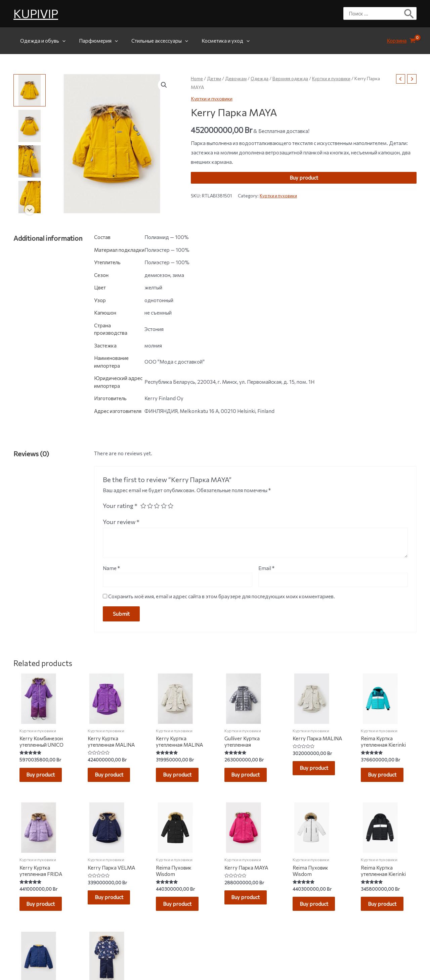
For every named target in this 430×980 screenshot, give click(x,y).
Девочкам (237, 78)
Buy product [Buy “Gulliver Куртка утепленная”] (249, 777)
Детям (215, 78)
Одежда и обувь (41, 41)
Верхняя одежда (294, 78)
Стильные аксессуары (151, 41)
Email (266, 568)
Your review (121, 522)
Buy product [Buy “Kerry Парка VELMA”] (112, 903)
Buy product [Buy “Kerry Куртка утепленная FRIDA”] (44, 909)
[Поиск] (409, 13)
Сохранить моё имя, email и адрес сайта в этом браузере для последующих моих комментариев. (222, 597)
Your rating (120, 506)
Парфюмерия (93, 41)
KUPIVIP (36, 13)
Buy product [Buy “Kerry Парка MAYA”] (249, 903)
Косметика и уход (214, 41)
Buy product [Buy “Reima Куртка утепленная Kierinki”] (385, 777)
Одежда (262, 78)
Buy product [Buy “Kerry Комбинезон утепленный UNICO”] (44, 777)
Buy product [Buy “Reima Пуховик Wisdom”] (181, 909)
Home (197, 78)
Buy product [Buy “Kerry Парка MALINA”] (317, 770)
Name (111, 568)
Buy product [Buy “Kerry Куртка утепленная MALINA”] (112, 777)
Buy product (304, 178)
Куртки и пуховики (336, 78)
